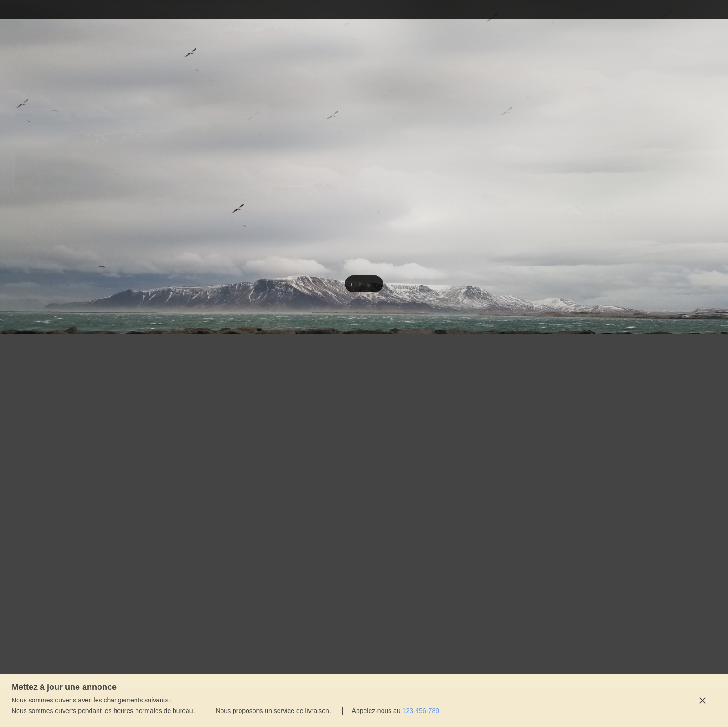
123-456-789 (421, 711)
